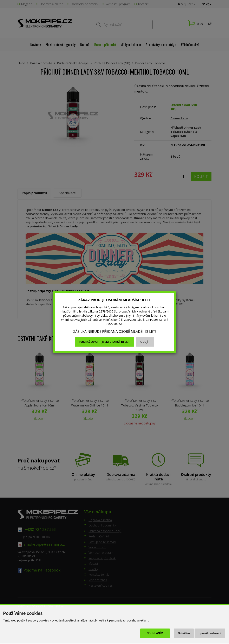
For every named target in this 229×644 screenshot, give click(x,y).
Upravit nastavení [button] (210, 633)
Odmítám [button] (184, 633)
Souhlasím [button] (155, 633)
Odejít (145, 342)
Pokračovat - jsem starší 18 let (104, 342)
